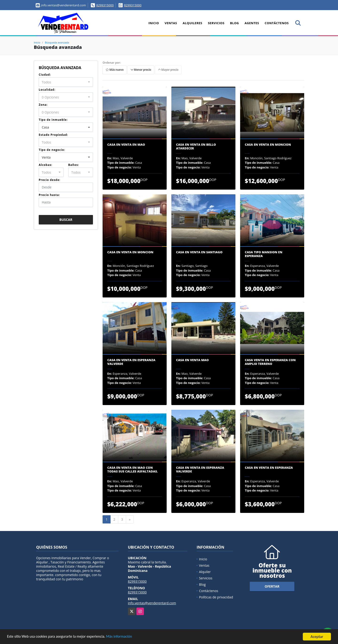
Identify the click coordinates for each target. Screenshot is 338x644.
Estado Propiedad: (53, 135)
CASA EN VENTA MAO (192, 360)
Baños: (74, 165)
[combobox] (66, 82)
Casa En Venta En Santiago (199, 252)
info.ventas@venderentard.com (152, 603)
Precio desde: (50, 180)
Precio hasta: (49, 195)
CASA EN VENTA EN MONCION (268, 145)
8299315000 (105, 5)
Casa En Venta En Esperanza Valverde (131, 362)
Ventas (171, 23)
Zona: (43, 105)
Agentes (252, 23)
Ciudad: (45, 75)
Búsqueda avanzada (57, 42)
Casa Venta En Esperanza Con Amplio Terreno (270, 362)
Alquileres (192, 23)
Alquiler (205, 572)
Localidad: (47, 90)
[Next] (130, 519)
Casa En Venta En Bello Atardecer (196, 146)
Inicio (154, 23)
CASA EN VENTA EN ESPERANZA (269, 468)
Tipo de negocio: (52, 150)
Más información (125, 637)
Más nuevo (115, 70)
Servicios (216, 23)
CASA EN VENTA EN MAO (126, 145)
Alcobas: (46, 165)
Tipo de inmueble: (53, 120)
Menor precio (141, 70)
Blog (234, 23)
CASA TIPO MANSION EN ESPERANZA (264, 254)
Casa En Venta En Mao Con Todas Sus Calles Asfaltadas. (133, 470)
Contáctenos (277, 23)
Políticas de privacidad (216, 597)
